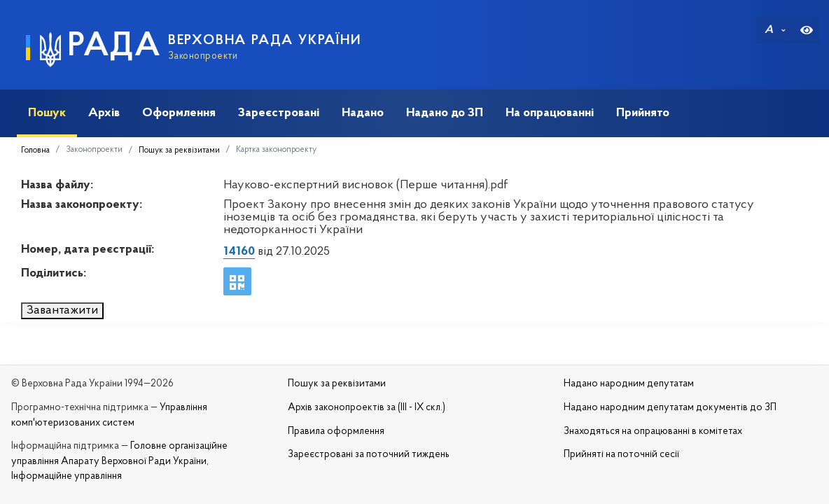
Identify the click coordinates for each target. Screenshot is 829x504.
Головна (35, 150)
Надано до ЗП (445, 113)
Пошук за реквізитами (179, 150)
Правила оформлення (336, 432)
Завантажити (62, 310)
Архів (104, 113)
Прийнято (643, 113)
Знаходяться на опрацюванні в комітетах (653, 432)
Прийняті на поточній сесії (621, 455)
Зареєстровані (279, 113)
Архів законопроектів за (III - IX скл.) (367, 408)
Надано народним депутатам (629, 384)
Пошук (47, 113)
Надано (363, 113)
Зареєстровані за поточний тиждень (369, 455)
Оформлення (179, 113)
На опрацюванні (550, 113)
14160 (239, 252)
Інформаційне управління (67, 476)
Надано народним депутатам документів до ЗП (670, 408)
